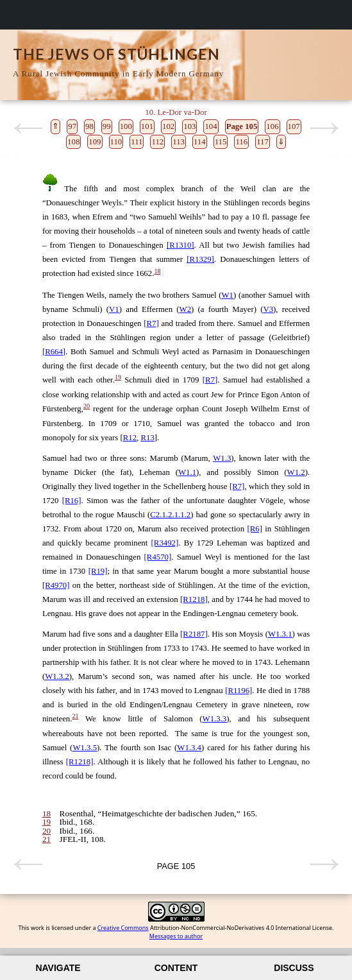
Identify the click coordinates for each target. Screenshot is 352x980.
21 (75, 716)
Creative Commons (123, 928)
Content (176, 968)
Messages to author (176, 936)
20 (87, 406)
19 (118, 377)
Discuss (294, 968)
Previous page (28, 128)
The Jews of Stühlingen (116, 54)
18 (157, 271)
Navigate (58, 968)
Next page (324, 128)
